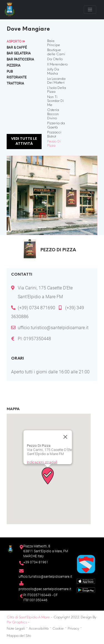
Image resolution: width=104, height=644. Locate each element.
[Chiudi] (65, 437)
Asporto (16, 41)
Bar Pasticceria (20, 59)
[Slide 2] (52, 227)
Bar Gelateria (19, 53)
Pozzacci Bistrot (54, 135)
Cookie (58, 629)
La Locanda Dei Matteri (56, 81)
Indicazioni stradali (42, 462)
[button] (48, 476)
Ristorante (17, 77)
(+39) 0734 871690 (36, 308)
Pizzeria (14, 65)
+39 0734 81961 (36, 562)
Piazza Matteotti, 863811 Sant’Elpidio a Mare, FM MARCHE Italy (46, 551)
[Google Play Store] (86, 590)
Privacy (73, 629)
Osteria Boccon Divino (53, 114)
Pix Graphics (17, 622)
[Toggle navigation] (90, 10)
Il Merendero (57, 65)
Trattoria (15, 83)
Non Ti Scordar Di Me (55, 101)
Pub (10, 72)
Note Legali (16, 629)
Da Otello (55, 59)
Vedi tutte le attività (24, 141)
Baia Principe (54, 43)
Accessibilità (39, 629)
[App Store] (86, 581)
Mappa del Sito (19, 636)
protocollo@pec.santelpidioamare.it (45, 589)
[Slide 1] (42, 227)
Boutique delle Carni (56, 52)
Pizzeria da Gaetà (56, 126)
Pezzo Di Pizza (54, 144)
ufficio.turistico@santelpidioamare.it (53, 328)
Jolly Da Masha (53, 72)
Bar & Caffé (17, 47)
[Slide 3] (62, 227)
